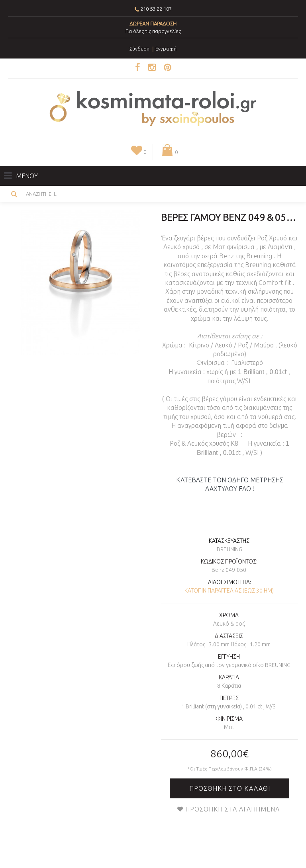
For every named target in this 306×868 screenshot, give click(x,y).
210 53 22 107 (156, 9)
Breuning (229, 549)
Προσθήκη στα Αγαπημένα (232, 809)
